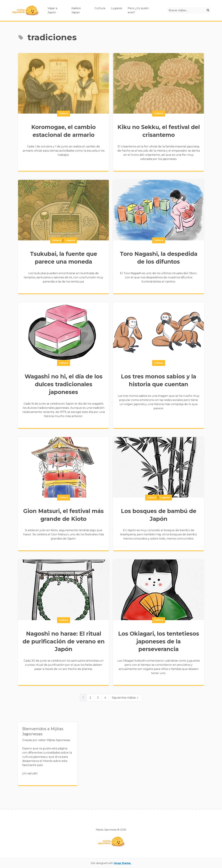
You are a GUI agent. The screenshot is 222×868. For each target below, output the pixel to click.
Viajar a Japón (52, 10)
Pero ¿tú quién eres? (138, 10)
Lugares (116, 8)
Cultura (100, 8)
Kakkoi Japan (76, 10)
